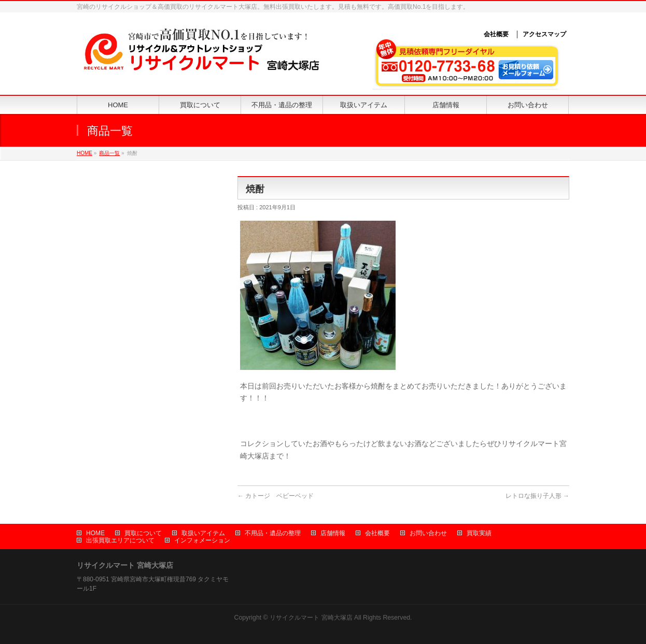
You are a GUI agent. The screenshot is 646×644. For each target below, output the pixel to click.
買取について (143, 533)
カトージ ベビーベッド (276, 496)
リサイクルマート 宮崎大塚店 (311, 618)
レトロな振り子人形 (537, 496)
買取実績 (479, 533)
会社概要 (496, 34)
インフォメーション (202, 540)
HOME (85, 153)
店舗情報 (333, 533)
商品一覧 (109, 153)
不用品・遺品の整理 (273, 533)
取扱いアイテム (203, 533)
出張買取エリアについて (120, 540)
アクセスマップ (544, 34)
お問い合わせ (428, 533)
